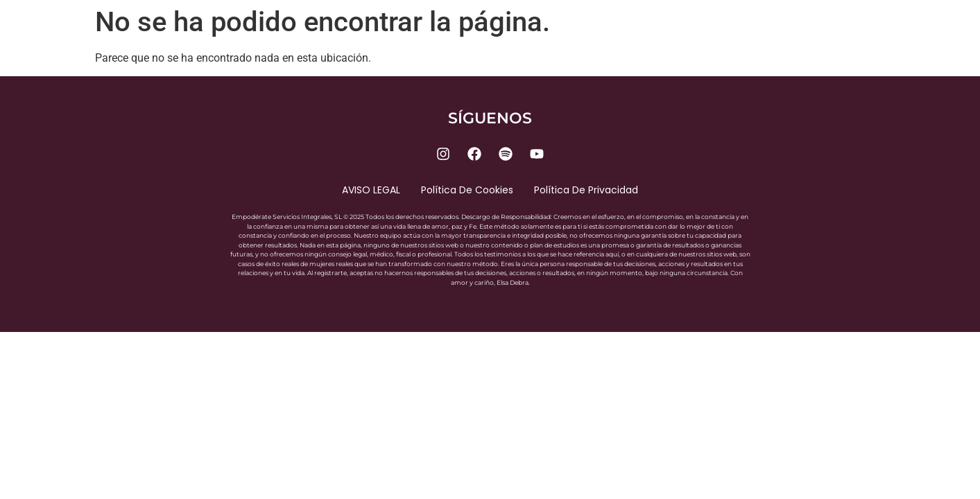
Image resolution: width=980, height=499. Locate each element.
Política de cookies (467, 190)
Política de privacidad (586, 190)
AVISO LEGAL (371, 190)
